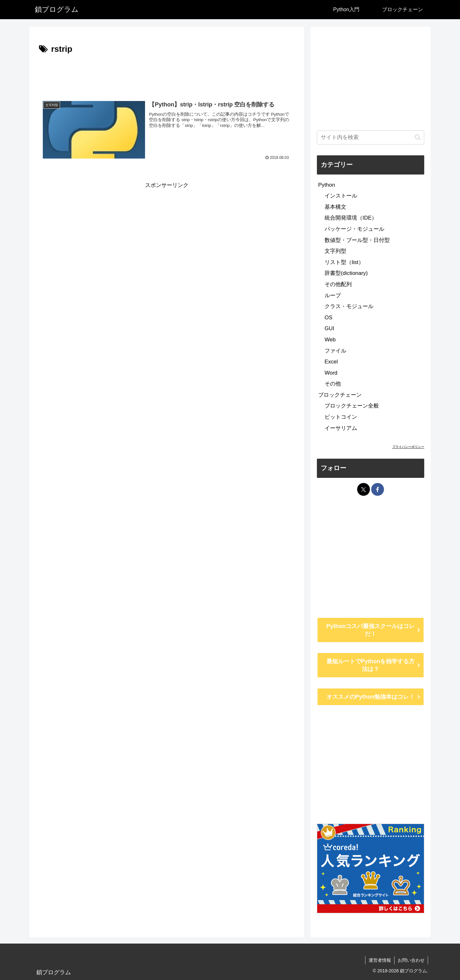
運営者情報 (380, 960)
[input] (371, 137)
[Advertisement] (167, 74)
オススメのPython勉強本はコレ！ (371, 697)
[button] (418, 137)
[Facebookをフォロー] (378, 489)
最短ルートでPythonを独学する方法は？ (371, 665)
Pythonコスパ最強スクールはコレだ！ (371, 630)
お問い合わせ (411, 960)
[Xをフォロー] (364, 489)
